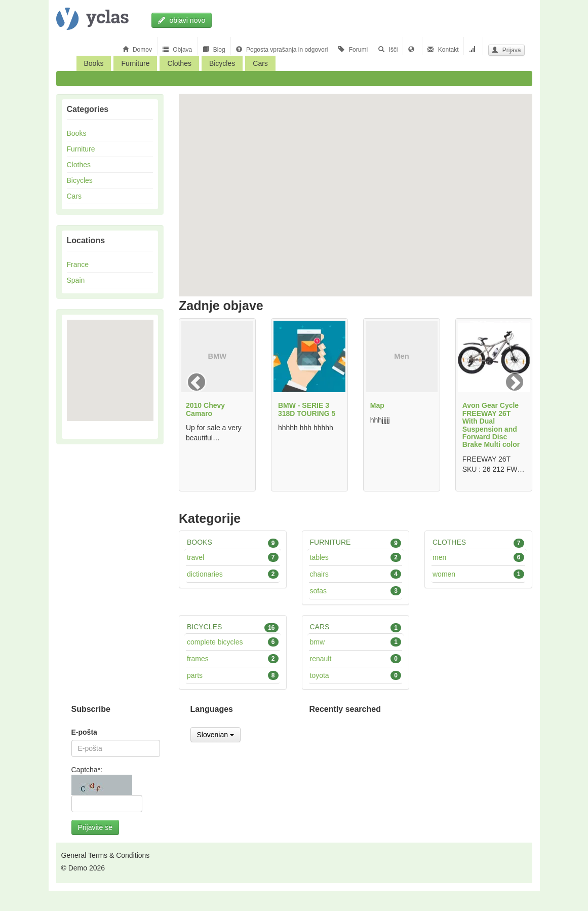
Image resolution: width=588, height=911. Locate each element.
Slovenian (215, 735)
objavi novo (182, 20)
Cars (260, 63)
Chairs (356, 574)
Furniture (135, 63)
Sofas (356, 591)
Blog (214, 50)
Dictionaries (233, 574)
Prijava (506, 50)
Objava (177, 50)
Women (478, 574)
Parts (233, 675)
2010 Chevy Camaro (205, 409)
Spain (76, 280)
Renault (356, 659)
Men (478, 557)
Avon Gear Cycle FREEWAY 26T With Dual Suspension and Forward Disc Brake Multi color (491, 425)
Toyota (356, 675)
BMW (356, 642)
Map (377, 405)
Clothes (179, 63)
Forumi (353, 50)
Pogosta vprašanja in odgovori (282, 50)
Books (94, 63)
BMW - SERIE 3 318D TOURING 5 (307, 409)
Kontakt (443, 50)
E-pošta (84, 732)
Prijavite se (95, 827)
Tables (356, 557)
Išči (388, 50)
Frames (233, 659)
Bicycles (222, 63)
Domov (137, 50)
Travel (233, 557)
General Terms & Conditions (106, 855)
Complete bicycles (233, 642)
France (78, 264)
